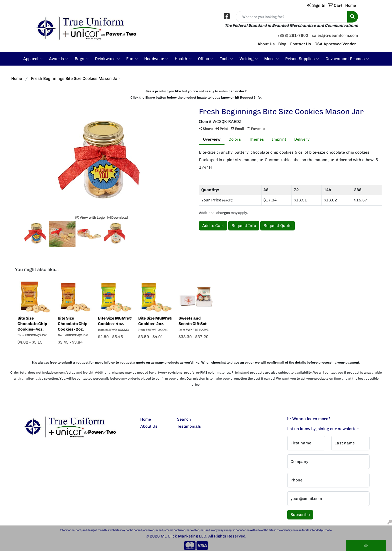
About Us (266, 44)
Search (184, 419)
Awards (59, 59)
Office (206, 59)
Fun (132, 59)
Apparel (33, 59)
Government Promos (347, 59)
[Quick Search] (292, 17)
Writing (249, 59)
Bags (82, 59)
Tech (226, 59)
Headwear (156, 59)
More (271, 59)
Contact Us (300, 44)
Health (183, 59)
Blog (282, 44)
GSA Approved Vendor (335, 44)
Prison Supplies (302, 59)
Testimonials (189, 426)
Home (146, 419)
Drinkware (107, 59)
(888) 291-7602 (293, 35)
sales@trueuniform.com (335, 35)
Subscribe (300, 515)
